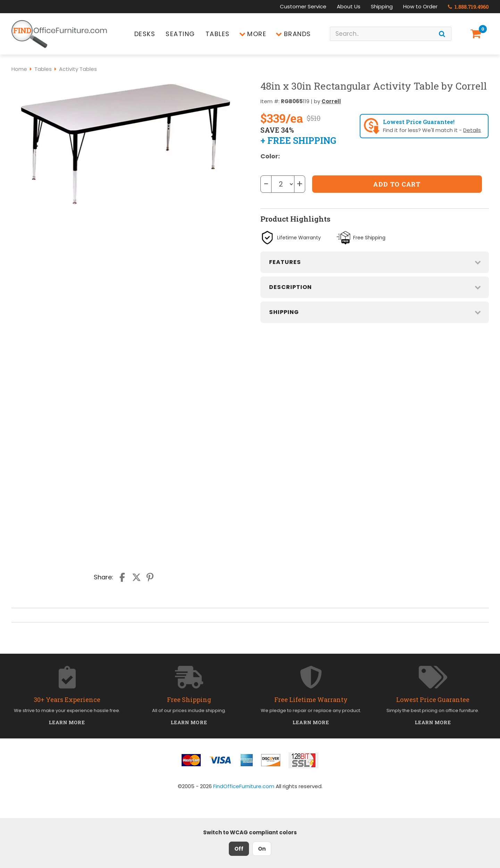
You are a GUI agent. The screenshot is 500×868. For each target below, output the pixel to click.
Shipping (382, 6)
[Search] (442, 34)
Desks (145, 34)
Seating (180, 34)
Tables (218, 34)
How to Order (420, 6)
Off (239, 849)
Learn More (67, 722)
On (262, 849)
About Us (349, 6)
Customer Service (303, 6)
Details (472, 130)
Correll (331, 101)
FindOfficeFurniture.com (244, 786)
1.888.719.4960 (468, 7)
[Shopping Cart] (477, 34)
